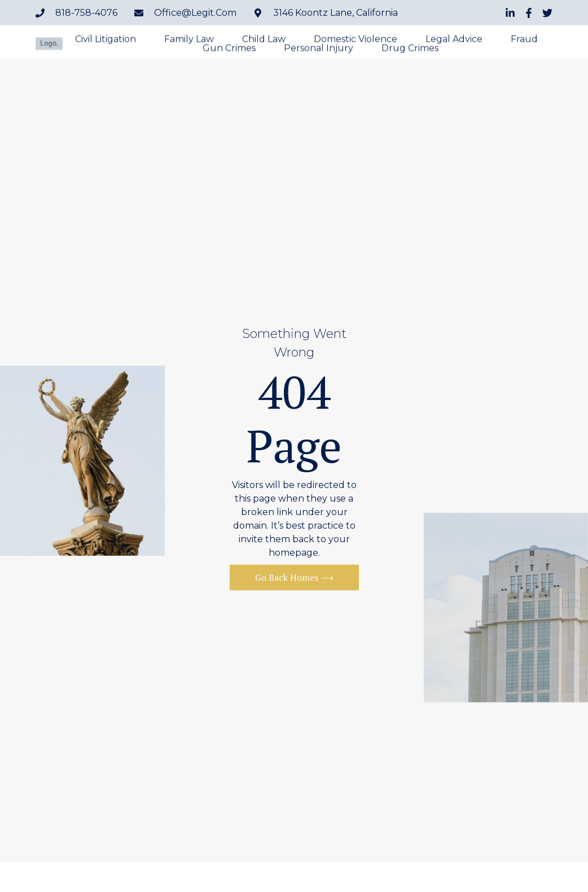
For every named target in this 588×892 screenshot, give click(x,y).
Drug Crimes (410, 50)
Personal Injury (319, 50)
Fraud (524, 41)
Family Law (189, 41)
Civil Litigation (106, 41)
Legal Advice (454, 41)
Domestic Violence (356, 41)
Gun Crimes (229, 50)
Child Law (264, 41)
